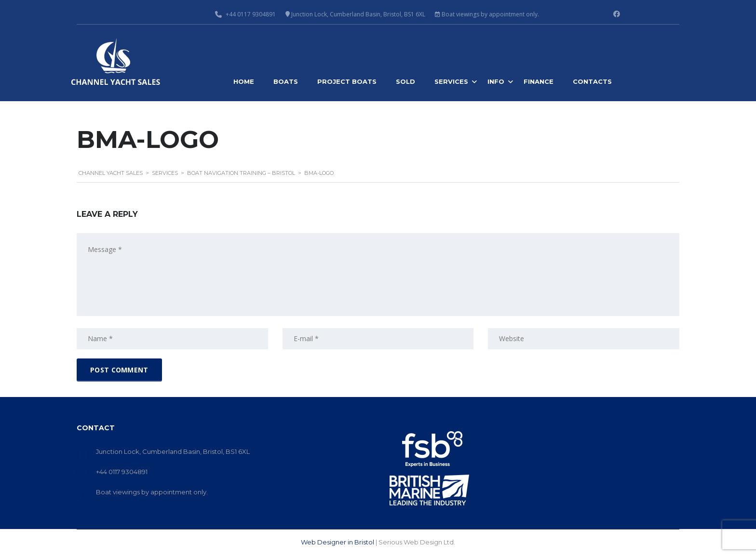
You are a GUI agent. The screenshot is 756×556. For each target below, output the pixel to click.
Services (451, 81)
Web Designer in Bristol (337, 542)
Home (244, 81)
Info (496, 81)
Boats (286, 81)
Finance (539, 81)
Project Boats (347, 81)
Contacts (592, 81)
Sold (405, 81)
